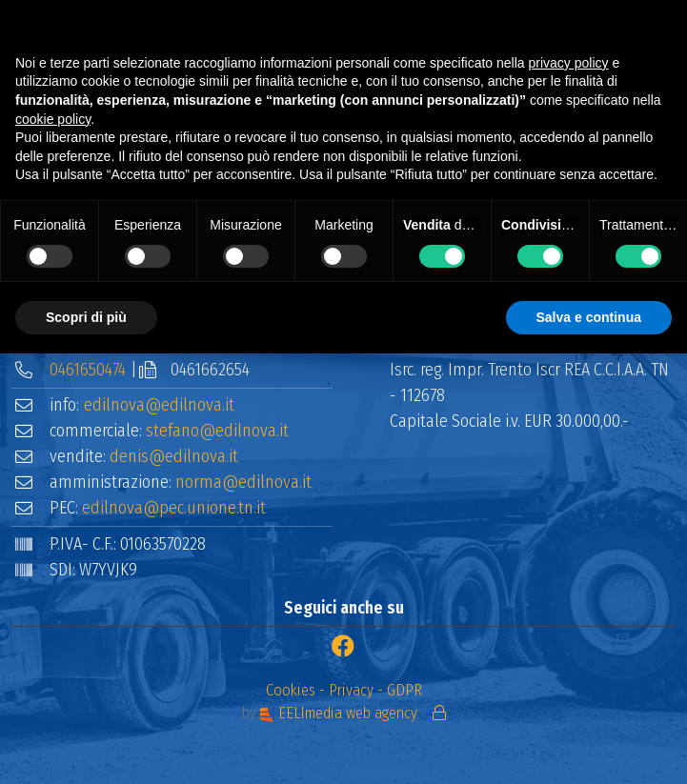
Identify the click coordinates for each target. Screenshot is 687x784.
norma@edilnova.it (243, 482)
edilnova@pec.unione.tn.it (174, 508)
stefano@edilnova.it (217, 431)
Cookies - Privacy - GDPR (344, 690)
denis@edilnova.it (174, 456)
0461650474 (88, 370)
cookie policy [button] (53, 119)
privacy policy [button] (569, 63)
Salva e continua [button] (589, 317)
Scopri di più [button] (86, 317)
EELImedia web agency (341, 713)
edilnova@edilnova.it (159, 405)
